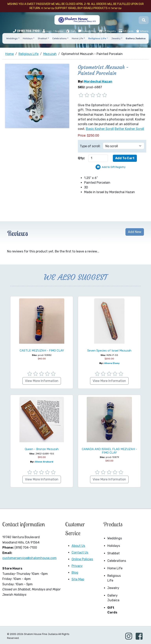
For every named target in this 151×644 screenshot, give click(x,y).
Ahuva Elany (112, 363)
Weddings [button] (12, 38)
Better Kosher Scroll (129, 129)
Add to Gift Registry (114, 167)
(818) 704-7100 (28, 31)
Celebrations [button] (59, 38)
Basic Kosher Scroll (100, 129)
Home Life (115, 568)
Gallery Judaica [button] (136, 38)
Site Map (78, 579)
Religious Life (114, 578)
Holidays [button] (28, 38)
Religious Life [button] (97, 38)
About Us (78, 546)
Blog (75, 573)
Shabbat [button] (42, 38)
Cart (71, 31)
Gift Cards (126, 31)
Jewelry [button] (116, 38)
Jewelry (113, 588)
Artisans (142, 31)
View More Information (42, 381)
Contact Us (80, 552)
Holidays (114, 546)
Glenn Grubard (44, 462)
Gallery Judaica (113, 598)
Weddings (115, 538)
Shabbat (114, 553)
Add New (135, 232)
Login (47, 31)
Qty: (81, 158)
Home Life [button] (77, 38)
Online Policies (82, 559)
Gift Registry (107, 31)
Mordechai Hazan (98, 81)
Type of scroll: (90, 146)
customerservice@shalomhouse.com (29, 558)
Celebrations (116, 561)
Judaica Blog (87, 31)
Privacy (77, 566)
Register (59, 31)
